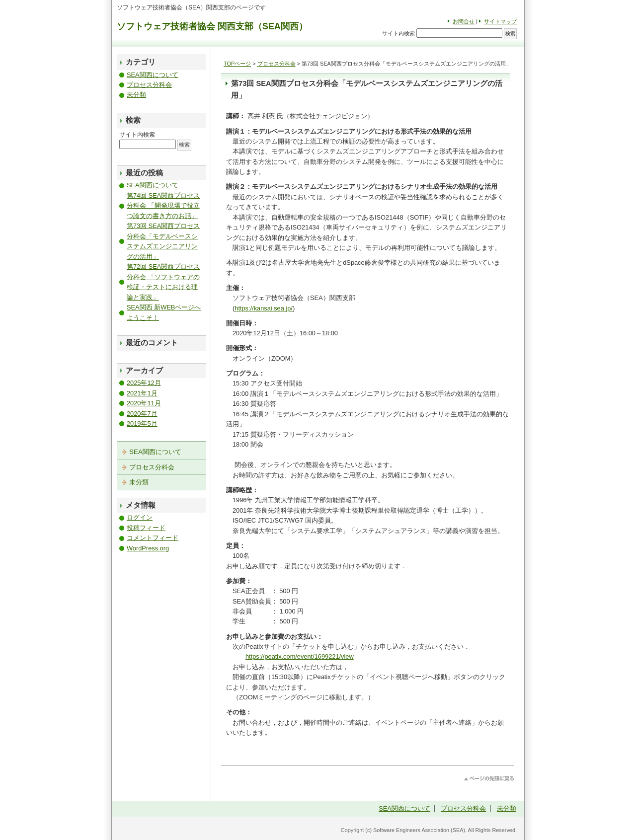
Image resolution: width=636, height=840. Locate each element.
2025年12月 (144, 383)
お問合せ (464, 21)
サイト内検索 (398, 33)
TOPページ (237, 64)
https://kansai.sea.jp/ (264, 308)
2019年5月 (142, 423)
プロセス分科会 (277, 64)
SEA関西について (153, 75)
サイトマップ (500, 21)
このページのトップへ (489, 779)
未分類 (136, 95)
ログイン (140, 517)
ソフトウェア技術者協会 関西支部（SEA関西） (212, 26)
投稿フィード (146, 528)
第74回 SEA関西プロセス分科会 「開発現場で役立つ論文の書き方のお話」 (163, 206)
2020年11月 (144, 403)
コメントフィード (153, 538)
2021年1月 (142, 393)
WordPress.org (148, 548)
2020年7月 (142, 414)
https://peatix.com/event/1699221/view (300, 656)
